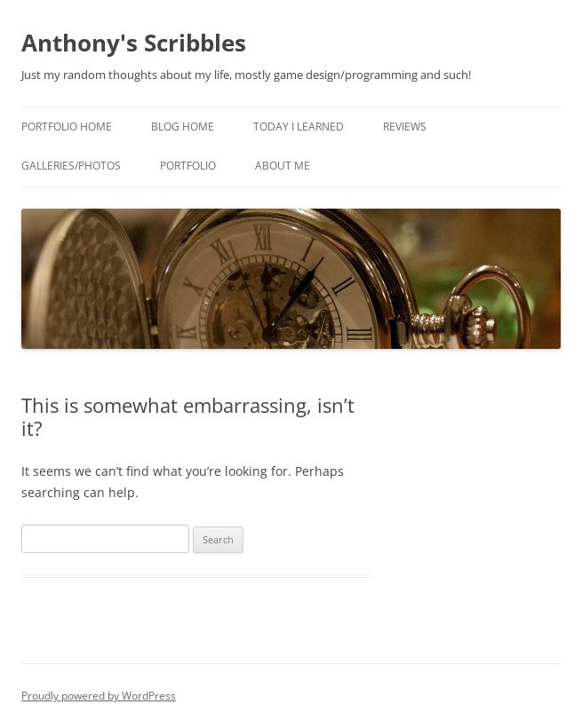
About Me (283, 166)
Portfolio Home (67, 127)
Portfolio (188, 166)
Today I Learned (299, 127)
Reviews (405, 127)
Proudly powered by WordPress (99, 696)
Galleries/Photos (71, 166)
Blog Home (183, 127)
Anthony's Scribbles (134, 43)
